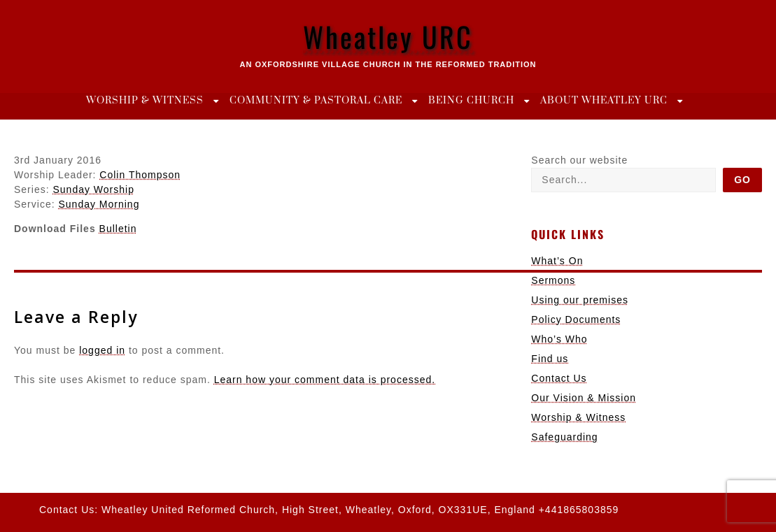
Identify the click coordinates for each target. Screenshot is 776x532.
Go (742, 180)
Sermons (553, 280)
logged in (102, 350)
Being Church (471, 101)
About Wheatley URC (604, 101)
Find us (550, 359)
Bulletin (118, 229)
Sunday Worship (93, 189)
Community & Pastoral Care (316, 101)
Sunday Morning (99, 204)
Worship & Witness (145, 101)
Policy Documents (576, 319)
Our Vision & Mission (584, 398)
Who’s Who (559, 339)
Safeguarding (564, 437)
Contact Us (559, 378)
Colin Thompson (140, 175)
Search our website (579, 160)
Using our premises (580, 300)
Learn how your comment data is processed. (325, 380)
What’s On (557, 261)
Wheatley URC (388, 36)
